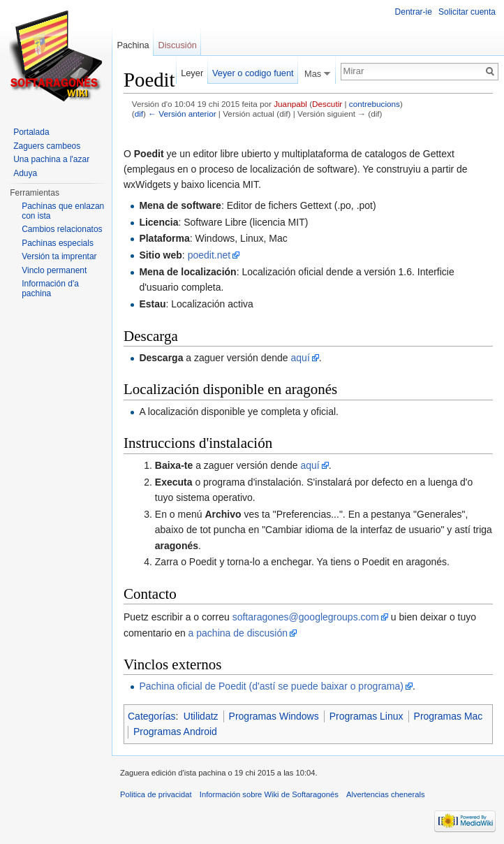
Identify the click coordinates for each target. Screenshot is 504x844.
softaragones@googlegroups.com (306, 617)
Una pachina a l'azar (51, 159)
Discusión (177, 45)
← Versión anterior (182, 114)
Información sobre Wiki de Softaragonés (269, 794)
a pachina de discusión (238, 633)
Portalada (31, 132)
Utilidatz (201, 716)
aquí (301, 358)
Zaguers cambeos (47, 146)
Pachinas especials (58, 243)
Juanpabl (290, 104)
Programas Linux (366, 716)
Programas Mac (449, 716)
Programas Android (175, 732)
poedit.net (209, 255)
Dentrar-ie (414, 12)
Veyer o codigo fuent (253, 73)
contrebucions (375, 104)
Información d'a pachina (50, 289)
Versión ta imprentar (59, 256)
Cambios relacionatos (62, 229)
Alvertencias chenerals (386, 794)
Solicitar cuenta (467, 12)
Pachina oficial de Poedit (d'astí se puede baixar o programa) (271, 686)
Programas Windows (274, 716)
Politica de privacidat (156, 794)
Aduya (25, 173)
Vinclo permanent (54, 270)
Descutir (327, 104)
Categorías (151, 716)
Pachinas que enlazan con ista (63, 211)
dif (139, 114)
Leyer (192, 73)
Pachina (133, 45)
